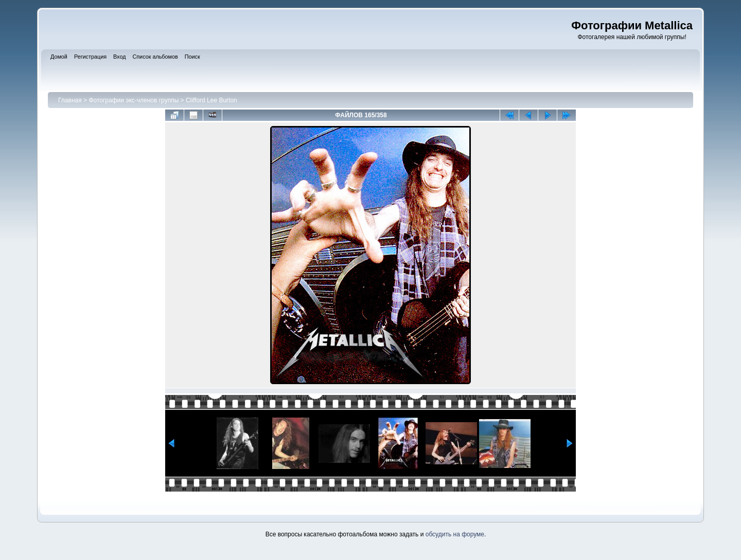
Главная (70, 100)
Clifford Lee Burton (211, 100)
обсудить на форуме (455, 534)
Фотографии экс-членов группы (134, 100)
